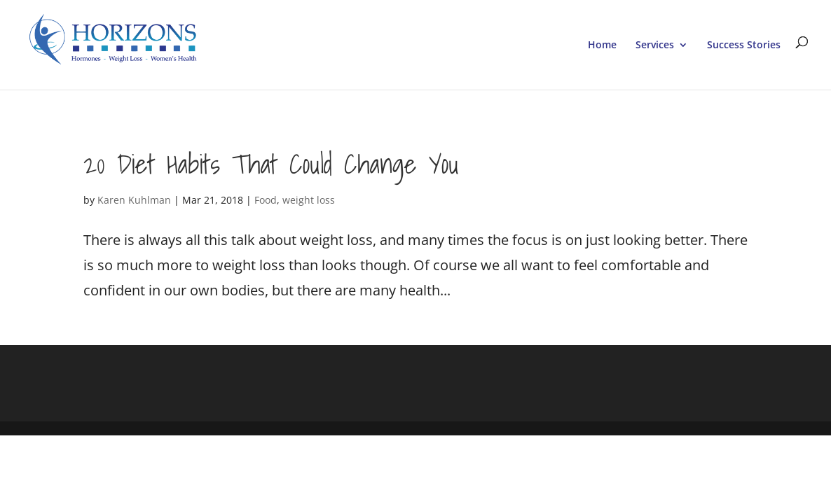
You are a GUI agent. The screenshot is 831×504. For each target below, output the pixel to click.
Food (266, 200)
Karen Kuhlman (134, 200)
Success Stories (744, 45)
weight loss (309, 200)
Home (602, 45)
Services (655, 45)
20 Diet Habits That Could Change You (271, 163)
